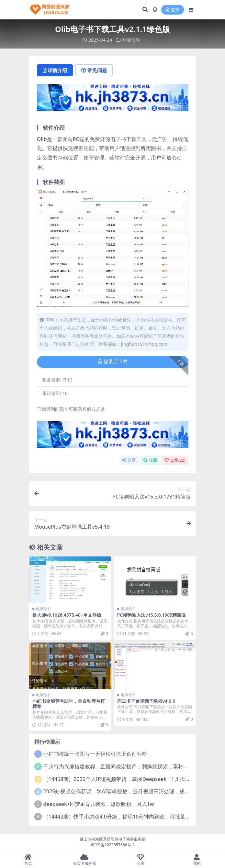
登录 (173, 10)
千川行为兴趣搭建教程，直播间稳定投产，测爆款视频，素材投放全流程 (126, 766)
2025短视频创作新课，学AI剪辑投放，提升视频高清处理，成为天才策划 (127, 791)
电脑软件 (131, 40)
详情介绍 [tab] (55, 70)
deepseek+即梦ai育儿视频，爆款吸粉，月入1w (99, 804)
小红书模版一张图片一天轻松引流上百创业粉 (95, 754)
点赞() (175, 460)
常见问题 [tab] (94, 70)
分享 (129, 460)
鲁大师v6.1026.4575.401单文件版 (67, 615)
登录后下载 (113, 362)
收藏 (150, 460)
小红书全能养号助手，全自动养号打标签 (69, 704)
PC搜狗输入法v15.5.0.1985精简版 (152, 615)
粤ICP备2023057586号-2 (112, 845)
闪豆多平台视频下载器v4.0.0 (146, 701)
